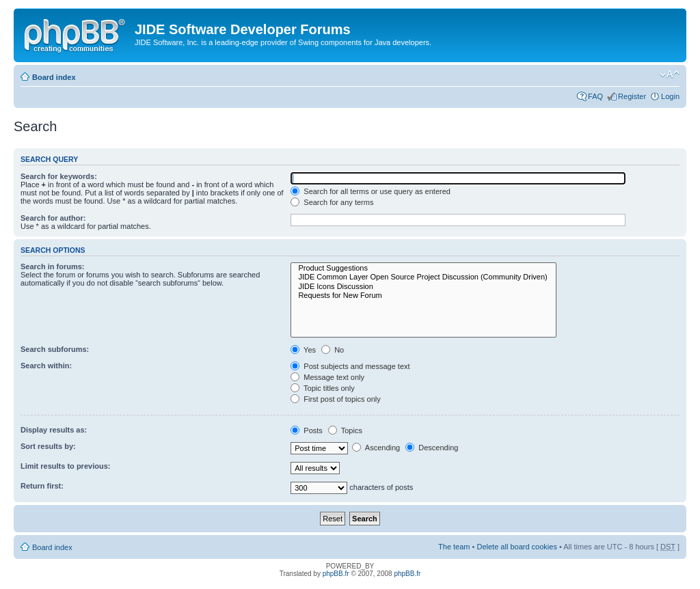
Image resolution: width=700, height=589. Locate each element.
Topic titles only (322, 388)
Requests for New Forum (423, 296)
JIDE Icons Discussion (423, 287)
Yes (303, 350)
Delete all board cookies (516, 547)
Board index (54, 77)
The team (454, 547)
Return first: (42, 486)
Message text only (327, 377)
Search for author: (53, 218)
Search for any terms (332, 202)
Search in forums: (53, 266)
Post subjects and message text (350, 366)
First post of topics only (336, 399)
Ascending (376, 448)
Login (670, 96)
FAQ (595, 96)
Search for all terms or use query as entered (371, 191)
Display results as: (54, 430)
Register (632, 96)
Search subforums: (55, 349)
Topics (345, 430)
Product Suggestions (423, 268)
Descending (432, 448)
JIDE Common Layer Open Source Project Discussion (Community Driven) (423, 277)
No (333, 350)
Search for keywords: (59, 176)
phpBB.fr (336, 574)
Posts (307, 430)
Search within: (46, 366)
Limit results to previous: (65, 466)
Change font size (670, 74)
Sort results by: (48, 446)
